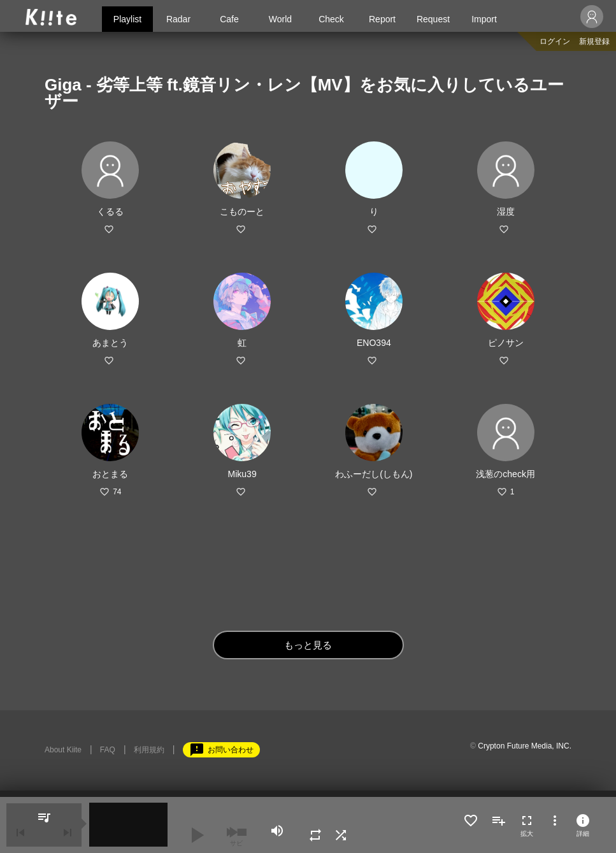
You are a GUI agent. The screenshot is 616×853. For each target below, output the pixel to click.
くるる (110, 211)
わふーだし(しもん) (374, 474)
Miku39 (242, 474)
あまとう (110, 343)
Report (382, 19)
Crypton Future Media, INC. (525, 746)
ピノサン (506, 343)
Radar (178, 19)
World (280, 19)
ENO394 (374, 343)
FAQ (108, 750)
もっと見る (308, 645)
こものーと (242, 211)
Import (484, 19)
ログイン (555, 41)
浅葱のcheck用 (505, 474)
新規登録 (594, 41)
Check (331, 19)
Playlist (127, 19)
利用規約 (149, 750)
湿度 (506, 211)
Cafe (229, 19)
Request (433, 19)
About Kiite (63, 750)
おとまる (110, 474)
